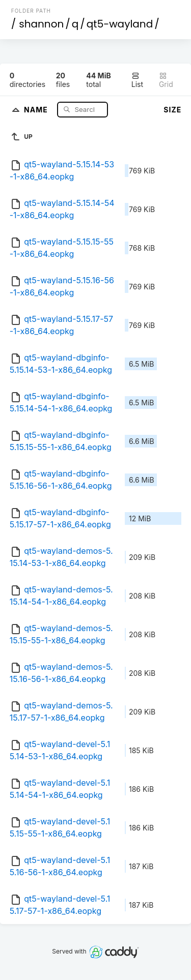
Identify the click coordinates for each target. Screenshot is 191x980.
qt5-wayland (120, 24)
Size (172, 110)
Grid (166, 80)
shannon (41, 24)
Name (37, 109)
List (137, 80)
